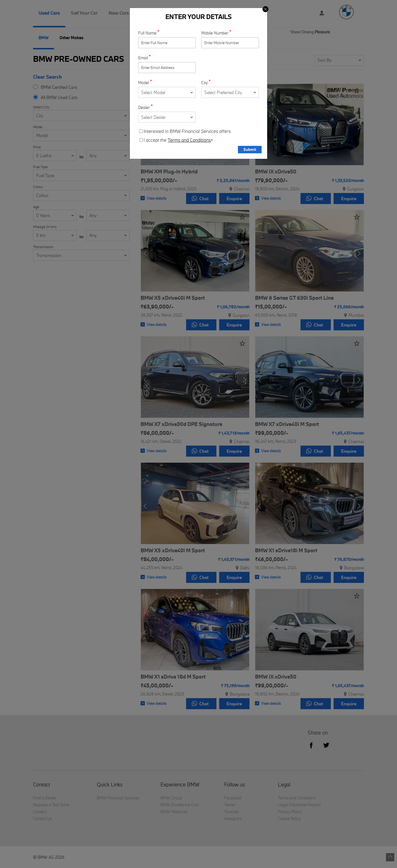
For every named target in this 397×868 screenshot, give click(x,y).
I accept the (176, 140)
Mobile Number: (215, 33)
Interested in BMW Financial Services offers (185, 131)
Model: (144, 83)
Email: (143, 58)
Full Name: (148, 33)
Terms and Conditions (189, 140)
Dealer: (144, 107)
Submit (250, 149)
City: (205, 83)
